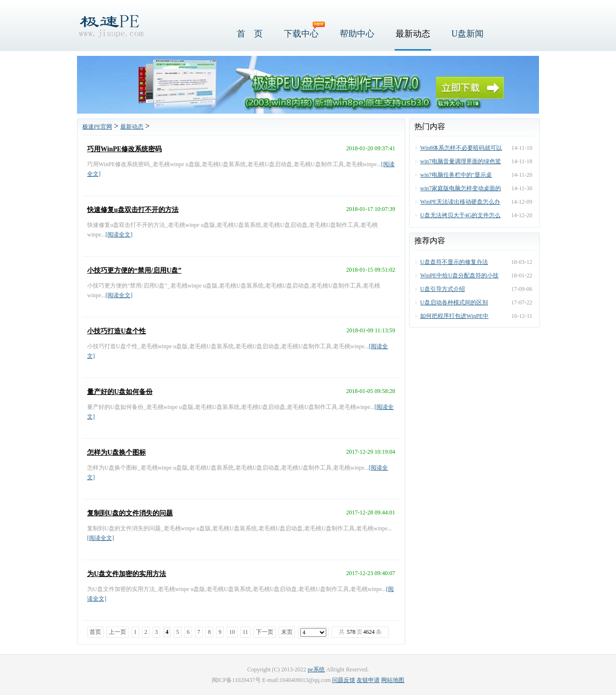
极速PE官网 (97, 127)
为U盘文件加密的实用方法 (127, 574)
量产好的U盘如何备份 (120, 392)
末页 (287, 632)
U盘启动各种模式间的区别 (454, 302)
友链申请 (368, 680)
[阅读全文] (119, 235)
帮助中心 (357, 34)
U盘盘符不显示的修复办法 (454, 262)
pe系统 (316, 669)
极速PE (111, 25)
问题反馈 (344, 680)
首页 (95, 632)
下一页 (265, 632)
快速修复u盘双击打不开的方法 (133, 210)
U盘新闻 (468, 34)
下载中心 (301, 34)
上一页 (117, 632)
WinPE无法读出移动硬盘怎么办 (460, 202)
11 (245, 632)
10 (232, 632)
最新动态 (413, 34)
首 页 (250, 34)
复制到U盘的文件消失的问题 (130, 513)
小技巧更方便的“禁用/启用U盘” (134, 270)
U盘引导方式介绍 (443, 289)
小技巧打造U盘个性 (116, 331)
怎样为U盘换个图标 (116, 452)
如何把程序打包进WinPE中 (454, 316)
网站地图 (393, 680)
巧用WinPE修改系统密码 (124, 149)
